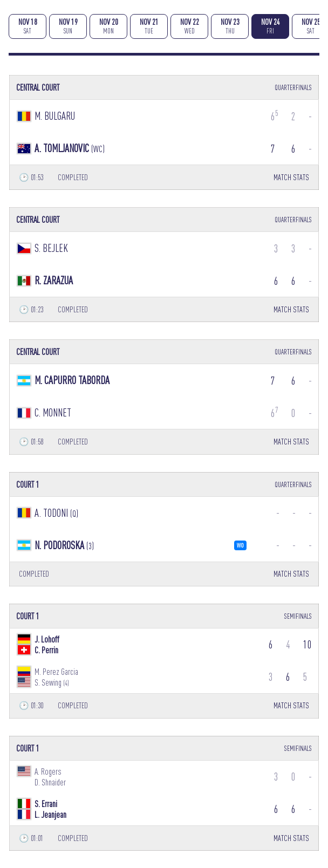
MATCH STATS (291, 177)
